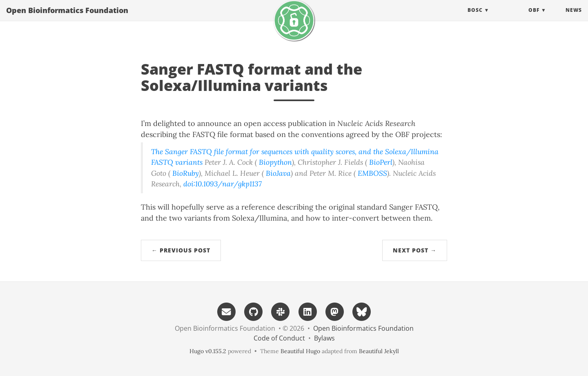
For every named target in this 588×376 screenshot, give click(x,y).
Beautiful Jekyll (379, 351)
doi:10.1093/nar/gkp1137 (223, 184)
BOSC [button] (475, 18)
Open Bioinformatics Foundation (67, 18)
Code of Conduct (279, 338)
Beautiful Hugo (300, 351)
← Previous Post (181, 250)
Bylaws (324, 338)
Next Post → (415, 250)
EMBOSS (372, 173)
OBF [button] (534, 18)
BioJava (278, 173)
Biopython (275, 162)
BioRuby (186, 173)
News (574, 18)
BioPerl (381, 162)
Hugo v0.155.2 (208, 351)
